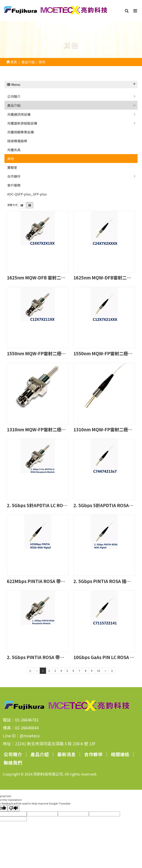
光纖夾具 (14, 150)
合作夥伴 (14, 176)
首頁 (12, 62)
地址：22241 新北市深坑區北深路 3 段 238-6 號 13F (49, 743)
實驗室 (12, 167)
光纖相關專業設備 (21, 132)
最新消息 (67, 754)
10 (99, 671)
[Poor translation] (13, 808)
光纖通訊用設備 (19, 114)
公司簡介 (14, 96)
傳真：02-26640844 (21, 728)
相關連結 (120, 754)
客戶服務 (14, 185)
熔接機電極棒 (17, 141)
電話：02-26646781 (21, 720)
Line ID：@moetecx (21, 735)
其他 (11, 159)
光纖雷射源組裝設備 (22, 123)
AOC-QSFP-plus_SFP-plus (27, 194)
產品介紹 (14, 105)
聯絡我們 (13, 763)
